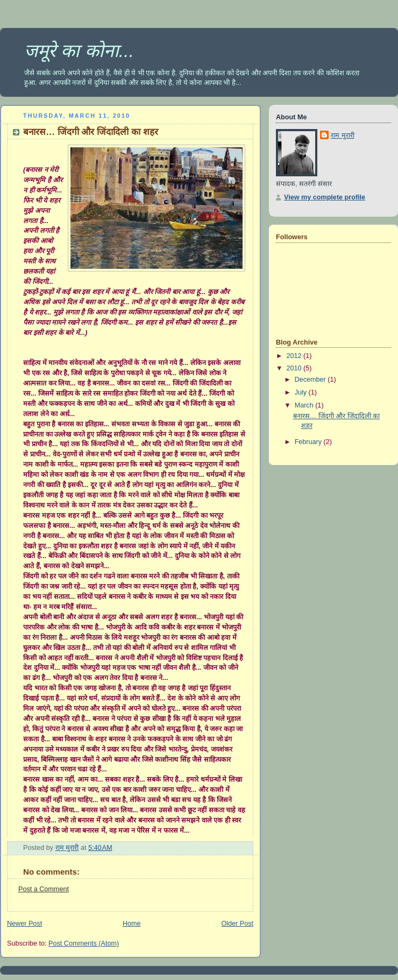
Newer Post (24, 924)
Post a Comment (44, 889)
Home (132, 924)
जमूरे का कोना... (79, 51)
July (302, 392)
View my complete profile (325, 197)
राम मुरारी (343, 135)
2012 (295, 356)
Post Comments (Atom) (84, 943)
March (305, 405)
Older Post (237, 924)
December (311, 380)
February (309, 442)
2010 (295, 368)
